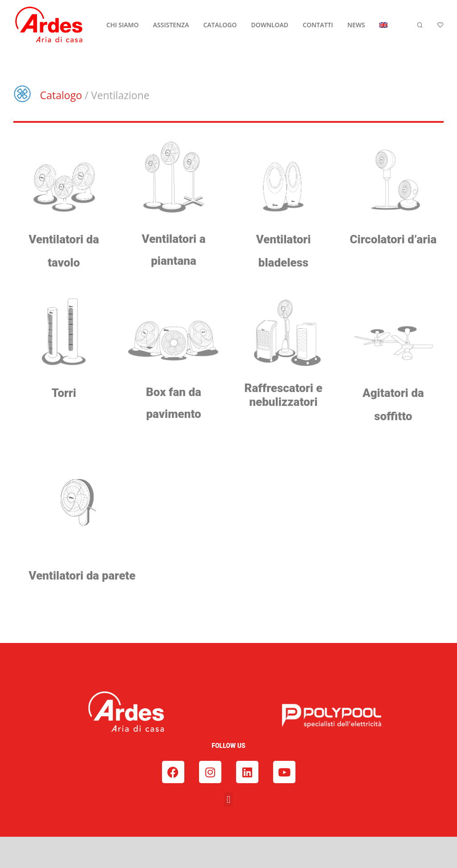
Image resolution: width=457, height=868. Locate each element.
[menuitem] (383, 25)
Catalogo (61, 95)
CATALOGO (220, 25)
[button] (228, 799)
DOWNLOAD (270, 25)
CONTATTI (318, 25)
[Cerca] (420, 25)
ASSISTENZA (171, 25)
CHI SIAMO (122, 25)
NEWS (356, 25)
